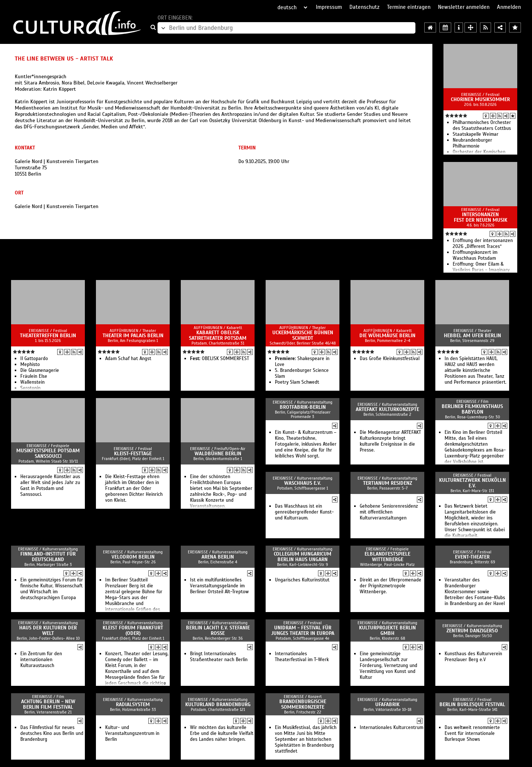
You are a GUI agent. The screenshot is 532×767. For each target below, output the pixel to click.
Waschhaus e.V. (303, 483)
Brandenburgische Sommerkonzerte (303, 704)
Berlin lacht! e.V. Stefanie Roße (218, 630)
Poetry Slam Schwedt (297, 382)
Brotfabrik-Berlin (303, 407)
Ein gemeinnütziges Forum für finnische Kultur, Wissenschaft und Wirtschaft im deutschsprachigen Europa (52, 589)
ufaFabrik (387, 704)
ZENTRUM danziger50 (472, 631)
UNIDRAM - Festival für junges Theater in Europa (303, 630)
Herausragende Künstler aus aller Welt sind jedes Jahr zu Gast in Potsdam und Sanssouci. (50, 486)
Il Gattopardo (34, 359)
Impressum (329, 7)
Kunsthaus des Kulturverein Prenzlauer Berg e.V (473, 657)
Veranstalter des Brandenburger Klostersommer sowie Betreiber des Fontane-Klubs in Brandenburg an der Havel (475, 592)
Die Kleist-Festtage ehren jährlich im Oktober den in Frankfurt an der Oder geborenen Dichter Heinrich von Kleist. (134, 488)
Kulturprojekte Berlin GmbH (387, 630)
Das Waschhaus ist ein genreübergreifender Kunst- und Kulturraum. (304, 512)
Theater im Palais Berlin (133, 336)
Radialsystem (133, 704)
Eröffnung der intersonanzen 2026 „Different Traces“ (483, 243)
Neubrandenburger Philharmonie (472, 143)
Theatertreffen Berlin (48, 336)
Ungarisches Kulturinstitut (302, 580)
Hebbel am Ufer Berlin (472, 336)
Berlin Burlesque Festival (472, 704)
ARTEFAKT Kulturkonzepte (387, 409)
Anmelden (509, 7)
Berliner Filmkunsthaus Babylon (472, 409)
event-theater (472, 557)
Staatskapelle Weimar (476, 134)
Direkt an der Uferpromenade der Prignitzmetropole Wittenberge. (391, 586)
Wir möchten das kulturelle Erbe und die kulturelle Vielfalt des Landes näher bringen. (222, 733)
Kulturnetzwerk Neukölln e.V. (472, 483)
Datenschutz (365, 7)
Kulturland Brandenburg (218, 704)
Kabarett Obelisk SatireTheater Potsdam (218, 335)
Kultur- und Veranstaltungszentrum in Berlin (132, 733)
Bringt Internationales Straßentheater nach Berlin (219, 657)
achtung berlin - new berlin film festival (48, 704)
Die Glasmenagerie (40, 370)
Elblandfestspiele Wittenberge (387, 557)
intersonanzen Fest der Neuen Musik (481, 217)
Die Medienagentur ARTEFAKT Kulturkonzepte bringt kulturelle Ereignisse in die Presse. (390, 441)
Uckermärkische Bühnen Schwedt (303, 335)
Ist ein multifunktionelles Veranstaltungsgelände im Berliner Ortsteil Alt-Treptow (219, 586)
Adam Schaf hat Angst (128, 359)
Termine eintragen (409, 7)
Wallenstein (32, 382)
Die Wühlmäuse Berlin (387, 336)
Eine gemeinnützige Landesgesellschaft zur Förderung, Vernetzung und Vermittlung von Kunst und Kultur (388, 666)
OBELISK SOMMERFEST (220, 359)
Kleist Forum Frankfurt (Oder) (133, 630)
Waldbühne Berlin (218, 454)
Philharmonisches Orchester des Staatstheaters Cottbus (482, 125)
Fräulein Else (34, 376)
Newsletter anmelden (464, 7)
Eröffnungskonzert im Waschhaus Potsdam (475, 255)
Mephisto (30, 365)
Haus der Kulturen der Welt (48, 630)
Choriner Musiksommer (480, 99)
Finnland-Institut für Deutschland (48, 557)
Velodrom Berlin (133, 557)
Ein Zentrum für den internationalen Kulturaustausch (41, 660)
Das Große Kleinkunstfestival (390, 359)
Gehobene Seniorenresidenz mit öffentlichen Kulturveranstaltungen (389, 512)
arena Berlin (218, 557)
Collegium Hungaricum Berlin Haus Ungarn (303, 557)
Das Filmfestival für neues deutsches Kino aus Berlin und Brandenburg (52, 733)
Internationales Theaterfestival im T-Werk (302, 657)
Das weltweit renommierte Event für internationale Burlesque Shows (472, 733)
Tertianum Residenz (388, 483)
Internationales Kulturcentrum (391, 728)
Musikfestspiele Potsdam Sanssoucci (48, 453)
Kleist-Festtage (133, 454)
